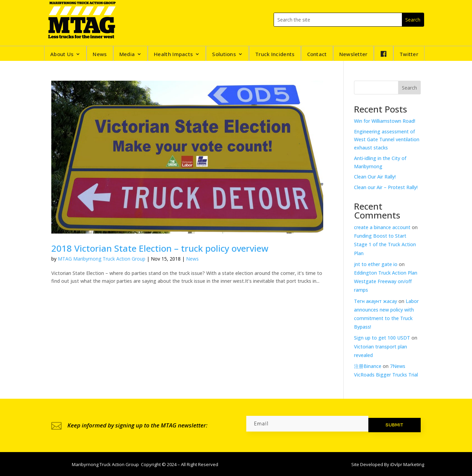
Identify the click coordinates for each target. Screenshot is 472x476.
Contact (317, 55)
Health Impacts (173, 55)
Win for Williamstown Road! (385, 121)
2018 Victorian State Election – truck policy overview (160, 248)
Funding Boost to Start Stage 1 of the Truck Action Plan (385, 244)
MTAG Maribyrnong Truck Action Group (102, 259)
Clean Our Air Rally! (375, 177)
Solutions (224, 55)
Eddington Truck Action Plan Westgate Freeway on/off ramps (386, 281)
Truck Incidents (275, 55)
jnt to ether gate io (376, 264)
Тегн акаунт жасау (376, 301)
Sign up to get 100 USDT (382, 338)
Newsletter (353, 55)
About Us (62, 55)
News (100, 55)
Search (409, 88)
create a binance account (382, 227)
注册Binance (368, 366)
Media (127, 55)
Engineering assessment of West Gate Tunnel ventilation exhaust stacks (387, 140)
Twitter (409, 55)
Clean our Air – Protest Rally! (386, 187)
